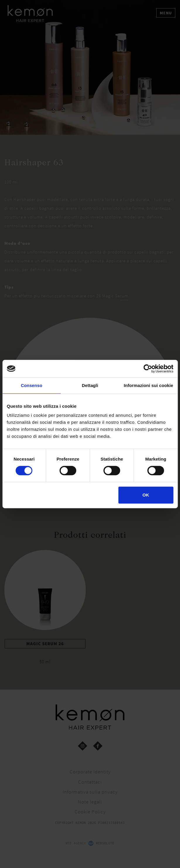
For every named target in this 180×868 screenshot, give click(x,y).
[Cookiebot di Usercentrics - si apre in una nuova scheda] (148, 369)
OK (146, 495)
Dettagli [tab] (90, 385)
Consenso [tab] (31, 385)
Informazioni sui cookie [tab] (149, 385)
